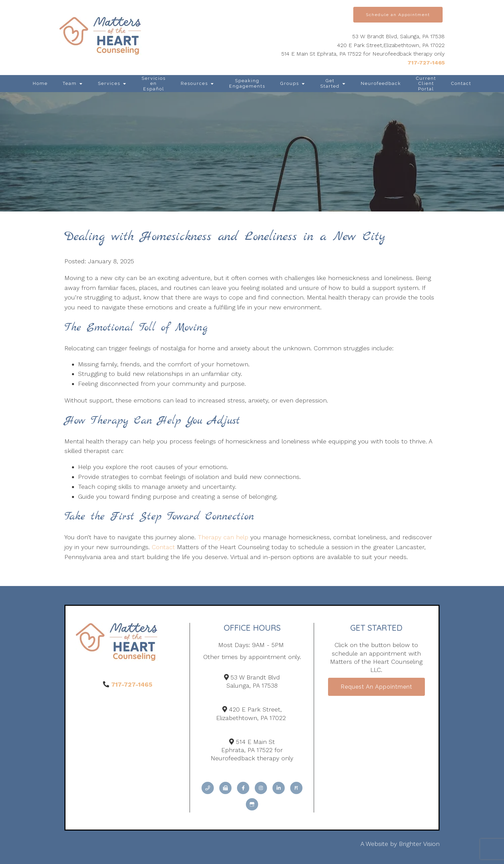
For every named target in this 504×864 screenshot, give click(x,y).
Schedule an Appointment (398, 15)
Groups (290, 83)
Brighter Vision (419, 844)
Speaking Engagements (247, 83)
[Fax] (225, 788)
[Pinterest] (296, 788)
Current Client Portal (426, 84)
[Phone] (208, 788)
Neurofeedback (381, 83)
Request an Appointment (376, 687)
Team (70, 83)
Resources (194, 83)
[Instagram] (261, 788)
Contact (461, 83)
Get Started (330, 83)
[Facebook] (243, 788)
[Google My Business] (252, 804)
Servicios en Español (154, 84)
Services (109, 83)
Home (40, 83)
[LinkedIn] (279, 788)
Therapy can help (223, 537)
